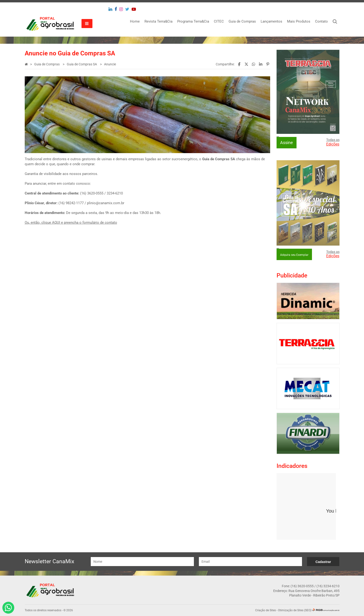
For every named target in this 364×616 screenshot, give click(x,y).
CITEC (219, 21)
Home (135, 21)
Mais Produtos (299, 21)
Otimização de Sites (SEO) (295, 610)
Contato (321, 21)
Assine (287, 143)
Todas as (333, 142)
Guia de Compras (242, 21)
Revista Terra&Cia (158, 21)
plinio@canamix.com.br (106, 203)
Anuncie (110, 64)
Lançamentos (271, 21)
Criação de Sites (266, 610)
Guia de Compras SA (82, 64)
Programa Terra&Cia (193, 21)
